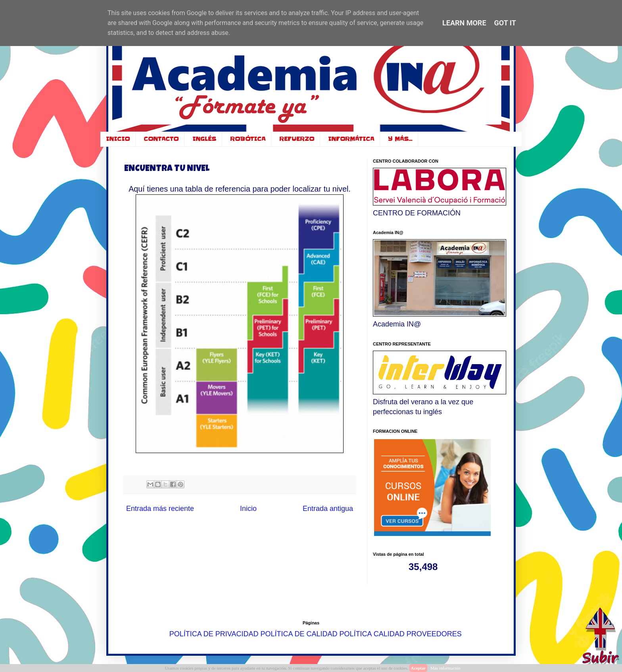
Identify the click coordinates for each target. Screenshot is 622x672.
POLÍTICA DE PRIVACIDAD (214, 634)
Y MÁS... (400, 139)
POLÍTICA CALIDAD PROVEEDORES (401, 634)
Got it (505, 23)
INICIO (118, 139)
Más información (445, 668)
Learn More (464, 23)
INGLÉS (204, 139)
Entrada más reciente (160, 509)
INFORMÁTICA (351, 139)
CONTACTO (161, 139)
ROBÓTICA (248, 139)
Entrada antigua (328, 509)
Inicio (248, 509)
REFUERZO (297, 139)
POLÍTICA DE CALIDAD (299, 634)
